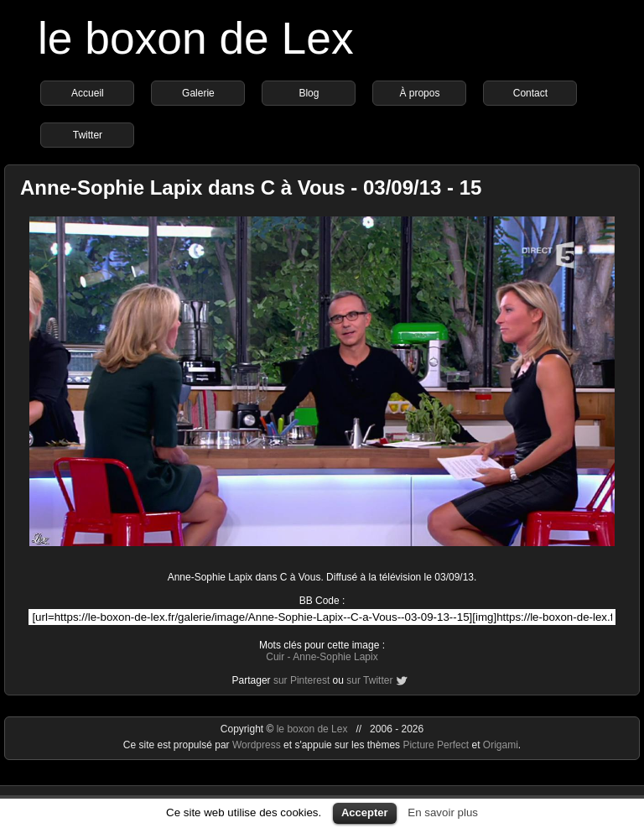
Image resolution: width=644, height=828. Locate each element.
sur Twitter (369, 680)
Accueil (88, 93)
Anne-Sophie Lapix (335, 657)
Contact (530, 93)
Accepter (365, 812)
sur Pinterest (301, 680)
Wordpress (258, 745)
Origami (501, 745)
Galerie (198, 93)
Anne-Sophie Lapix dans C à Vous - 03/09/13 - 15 (251, 187)
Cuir (275, 657)
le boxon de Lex (196, 38)
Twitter (88, 135)
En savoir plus (443, 812)
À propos (419, 93)
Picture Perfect (436, 745)
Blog (309, 93)
